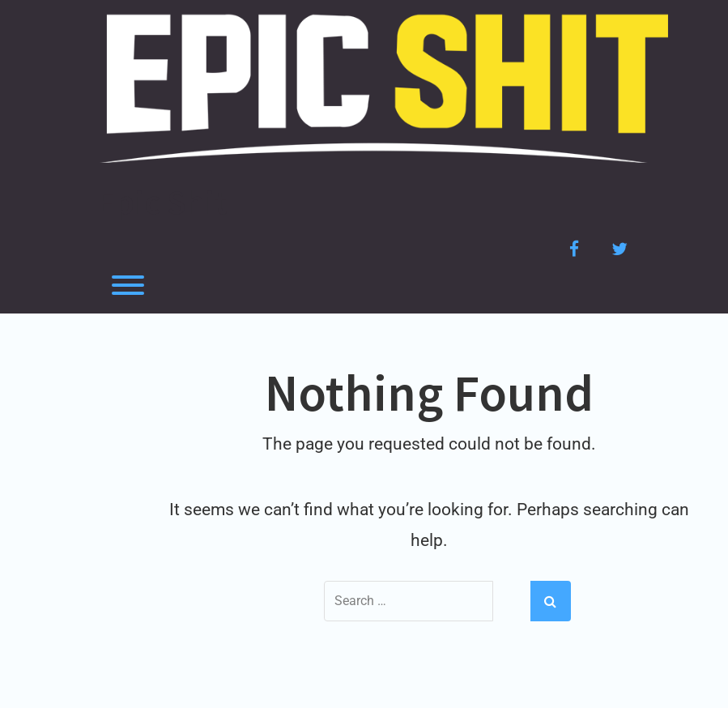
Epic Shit (162, 202)
